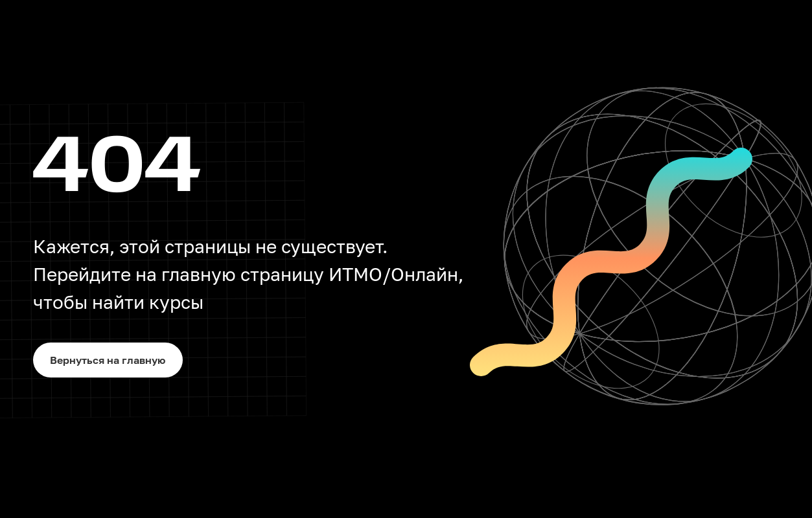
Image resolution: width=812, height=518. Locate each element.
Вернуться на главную (108, 360)
